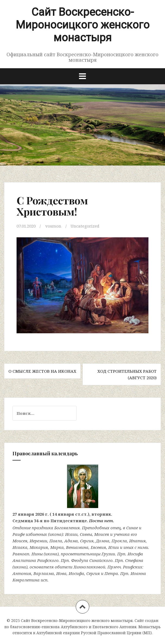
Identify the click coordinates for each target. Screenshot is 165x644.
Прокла (119, 541)
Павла (56, 541)
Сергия (87, 541)
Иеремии (38, 541)
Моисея (102, 534)
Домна (103, 541)
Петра (111, 573)
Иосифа (135, 554)
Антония (22, 573)
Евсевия (98, 547)
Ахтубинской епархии (58, 633)
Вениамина (77, 547)
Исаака (20, 547)
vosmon (53, 226)
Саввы (86, 534)
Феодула (80, 560)
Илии (114, 547)
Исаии (71, 534)
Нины (37, 554)
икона (55, 534)
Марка (57, 547)
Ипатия (137, 541)
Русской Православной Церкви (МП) (116, 633)
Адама (71, 541)
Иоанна (138, 573)
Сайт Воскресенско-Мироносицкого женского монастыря (83, 25)
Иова (61, 573)
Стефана (134, 560)
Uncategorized (85, 226)
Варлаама (44, 573)
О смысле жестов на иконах (42, 371)
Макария (39, 547)
